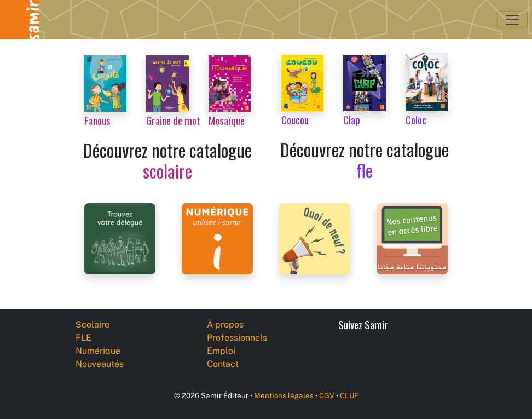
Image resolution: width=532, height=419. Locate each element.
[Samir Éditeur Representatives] (120, 238)
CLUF (349, 395)
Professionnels (237, 338)
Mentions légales (284, 395)
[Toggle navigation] (512, 20)
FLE (83, 338)
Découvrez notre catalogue (167, 160)
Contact (223, 364)
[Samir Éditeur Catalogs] (412, 238)
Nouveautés (100, 364)
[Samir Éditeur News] (315, 238)
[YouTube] (406, 355)
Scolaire (92, 325)
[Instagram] (430, 355)
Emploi (221, 351)
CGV (327, 395)
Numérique (98, 351)
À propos (225, 325)
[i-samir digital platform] (217, 238)
